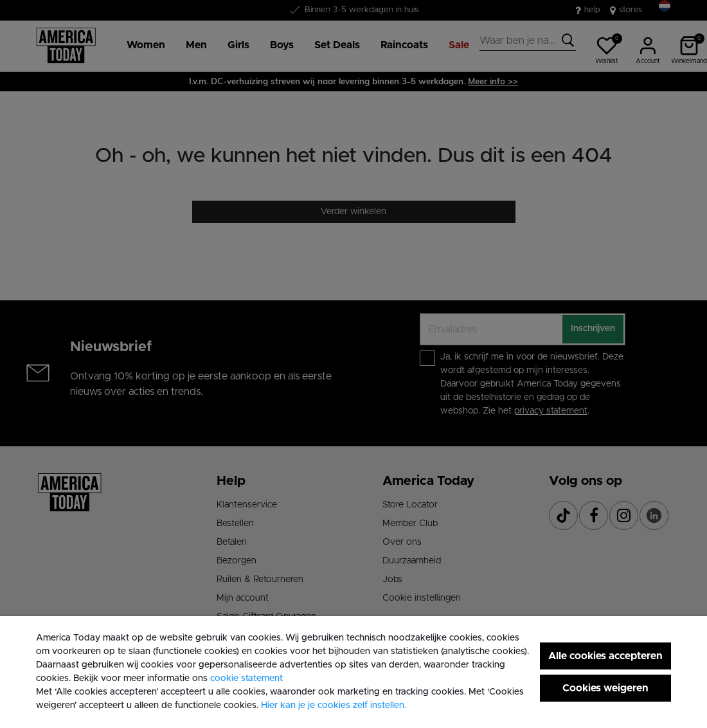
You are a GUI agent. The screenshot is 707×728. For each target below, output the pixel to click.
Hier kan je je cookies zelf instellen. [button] (334, 705)
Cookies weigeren (605, 688)
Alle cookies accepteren (605, 656)
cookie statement (246, 678)
